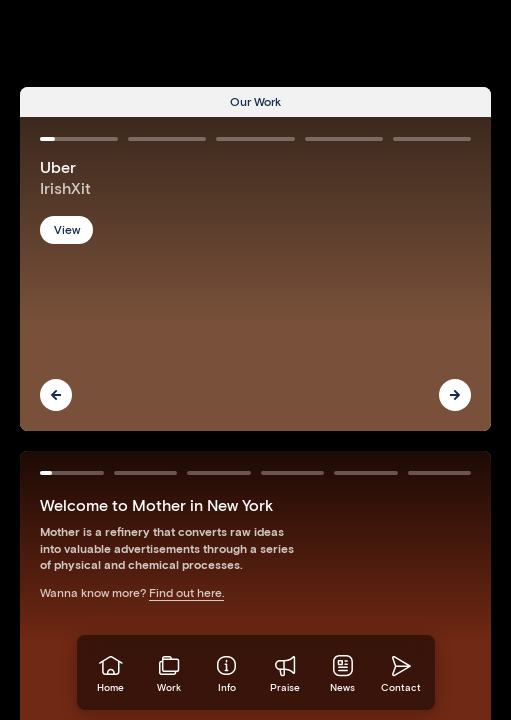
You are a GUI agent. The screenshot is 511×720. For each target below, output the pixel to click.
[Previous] (56, 395)
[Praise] (285, 673)
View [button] (67, 229)
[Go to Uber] (255, 274)
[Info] (227, 673)
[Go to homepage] (111, 673)
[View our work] (169, 673)
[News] (343, 673)
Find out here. (186, 592)
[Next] (455, 395)
